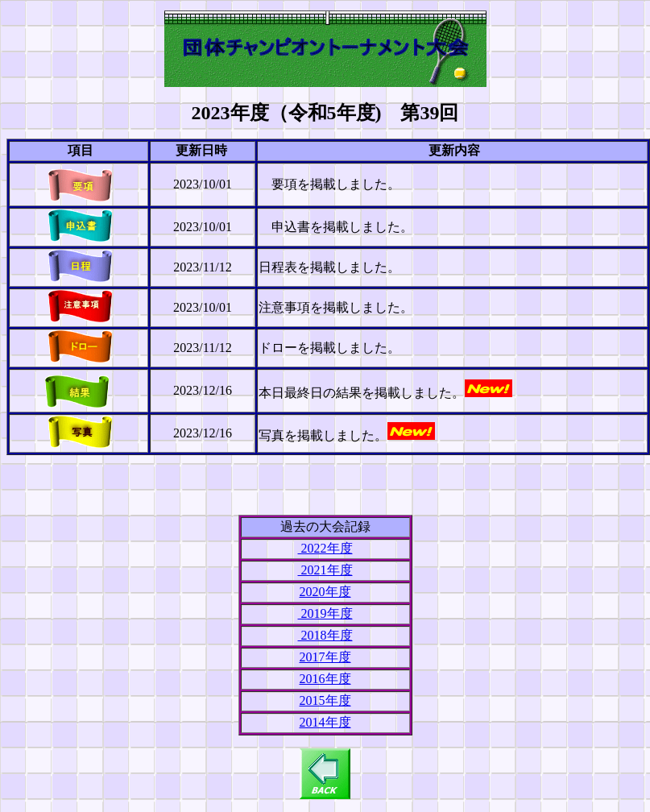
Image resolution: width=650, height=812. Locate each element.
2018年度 (325, 635)
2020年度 (325, 592)
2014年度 (325, 722)
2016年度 (325, 679)
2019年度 (325, 613)
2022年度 (325, 548)
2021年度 (325, 570)
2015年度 (325, 700)
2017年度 (325, 657)
